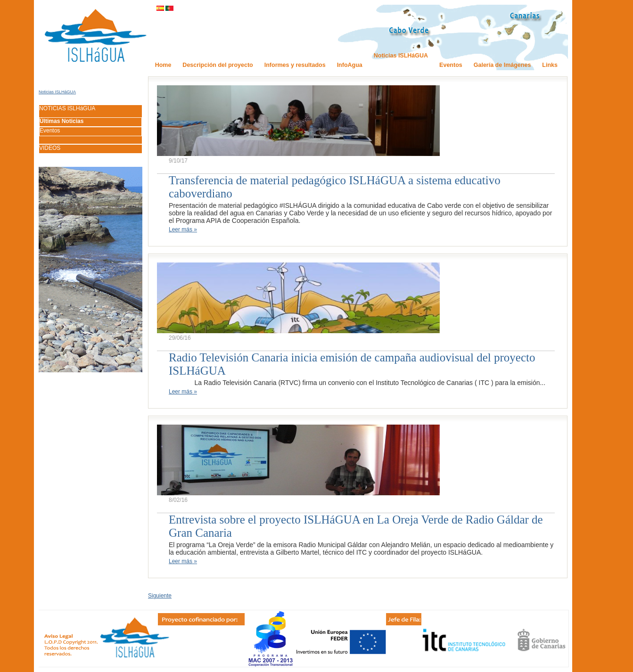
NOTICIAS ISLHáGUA (67, 108)
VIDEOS (50, 148)
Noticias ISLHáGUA (57, 92)
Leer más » (183, 229)
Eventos (50, 131)
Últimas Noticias (62, 121)
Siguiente (160, 596)
